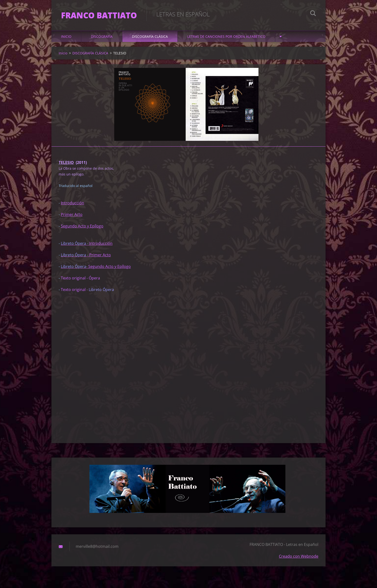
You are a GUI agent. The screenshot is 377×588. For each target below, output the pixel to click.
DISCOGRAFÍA (102, 36)
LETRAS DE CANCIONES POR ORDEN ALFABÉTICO (226, 36)
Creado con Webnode (299, 556)
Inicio (66, 36)
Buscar (313, 14)
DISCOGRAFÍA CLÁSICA (150, 36)
